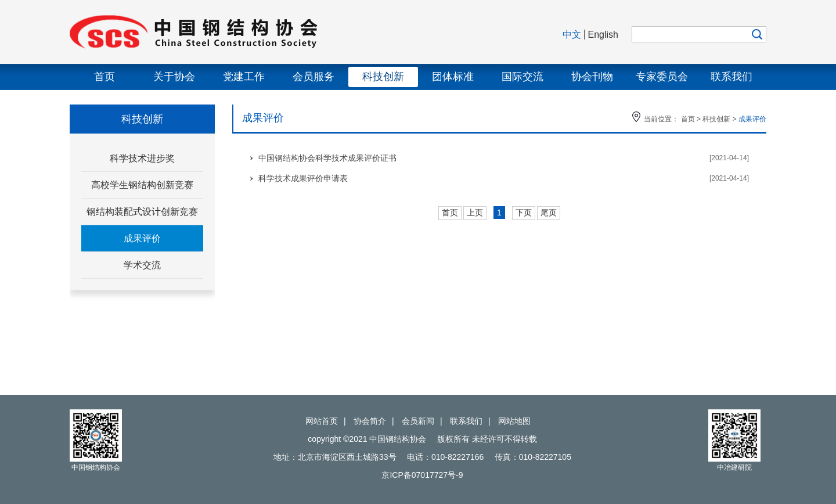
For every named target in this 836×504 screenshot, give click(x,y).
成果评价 (142, 238)
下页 (524, 213)
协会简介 (370, 421)
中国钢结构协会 (244, 32)
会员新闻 (418, 421)
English (603, 35)
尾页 (549, 213)
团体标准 (453, 77)
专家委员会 (662, 77)
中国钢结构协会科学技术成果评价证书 (327, 158)
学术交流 (142, 265)
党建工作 (244, 77)
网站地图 (514, 421)
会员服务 (313, 77)
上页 (475, 213)
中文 (572, 35)
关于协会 (174, 77)
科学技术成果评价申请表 (303, 178)
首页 (105, 77)
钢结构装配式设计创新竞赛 (142, 212)
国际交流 (522, 77)
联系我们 (732, 77)
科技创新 (383, 77)
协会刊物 (592, 77)
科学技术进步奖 (142, 158)
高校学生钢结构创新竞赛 (142, 185)
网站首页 (322, 421)
